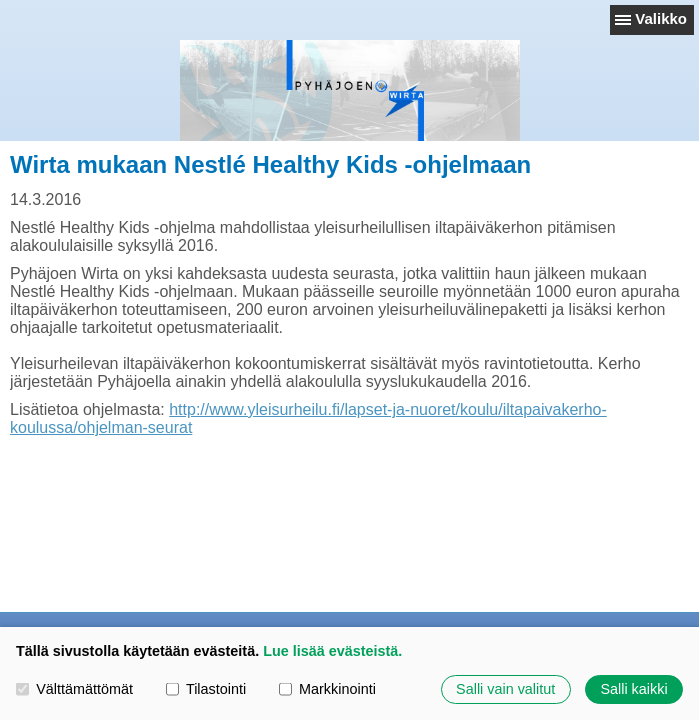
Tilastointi (206, 689)
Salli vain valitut (505, 689)
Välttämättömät (74, 689)
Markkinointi (327, 689)
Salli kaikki (633, 689)
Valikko (661, 18)
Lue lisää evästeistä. (332, 651)
